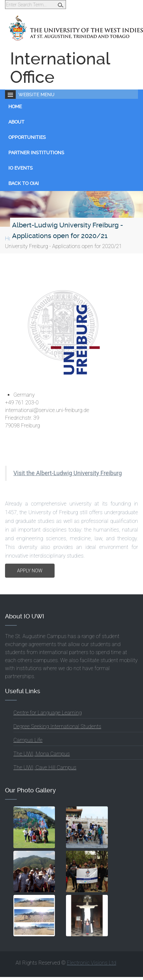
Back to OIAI (24, 183)
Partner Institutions (36, 153)
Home (15, 107)
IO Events (21, 168)
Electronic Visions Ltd (92, 963)
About (16, 122)
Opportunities (27, 137)
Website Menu (37, 94)
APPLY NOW (30, 571)
